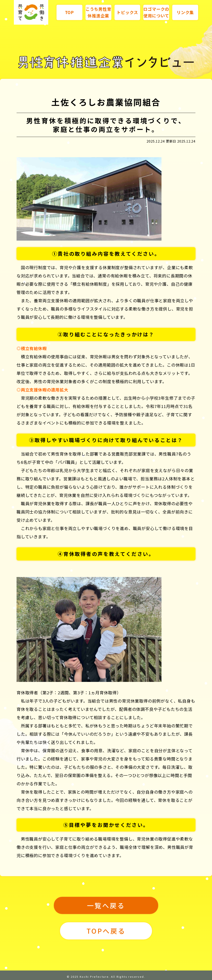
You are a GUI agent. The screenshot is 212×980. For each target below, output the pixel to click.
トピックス (127, 12)
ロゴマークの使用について (156, 12)
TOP (69, 12)
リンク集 (185, 12)
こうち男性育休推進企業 (98, 12)
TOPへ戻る (106, 931)
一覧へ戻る (106, 905)
